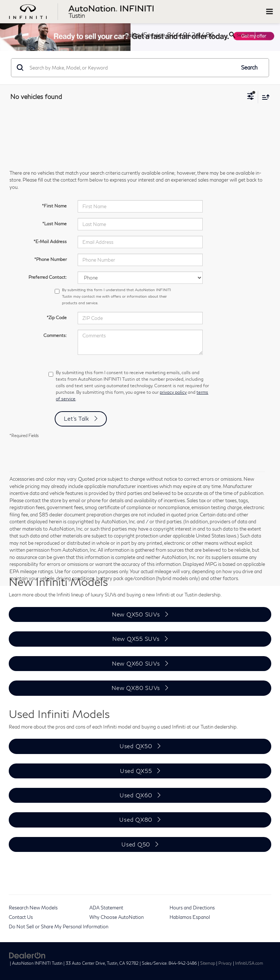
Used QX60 (136, 795)
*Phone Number (50, 259)
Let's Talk (77, 418)
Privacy (225, 963)
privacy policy (173, 392)
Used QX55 (136, 771)
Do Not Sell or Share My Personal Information (59, 927)
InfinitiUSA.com (249, 963)
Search (249, 67)
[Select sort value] (264, 97)
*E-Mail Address (50, 241)
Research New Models (33, 908)
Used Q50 (136, 844)
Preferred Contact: (48, 277)
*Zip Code (57, 318)
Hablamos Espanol (190, 917)
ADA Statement (106, 908)
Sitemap (208, 963)
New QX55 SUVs (136, 639)
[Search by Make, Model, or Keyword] (131, 68)
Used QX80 (136, 820)
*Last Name (55, 224)
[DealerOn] (27, 955)
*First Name (54, 206)
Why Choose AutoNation (116, 917)
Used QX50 (136, 746)
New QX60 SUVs (136, 663)
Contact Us (21, 917)
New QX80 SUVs (136, 688)
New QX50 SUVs (136, 614)
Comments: (55, 335)
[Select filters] (251, 97)
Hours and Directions (192, 908)
